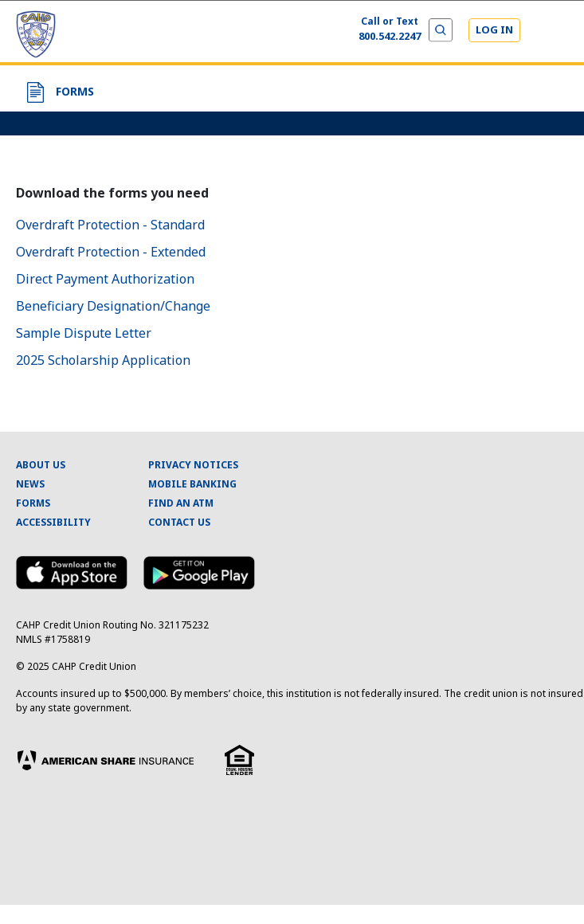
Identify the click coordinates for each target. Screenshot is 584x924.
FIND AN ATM (181, 503)
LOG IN (494, 29)
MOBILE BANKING (192, 484)
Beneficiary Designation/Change (113, 306)
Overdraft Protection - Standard (110, 225)
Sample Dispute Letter (84, 333)
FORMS (33, 503)
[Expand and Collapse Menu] (554, 32)
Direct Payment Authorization (105, 279)
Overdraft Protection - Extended (111, 252)
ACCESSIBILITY (53, 522)
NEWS (30, 484)
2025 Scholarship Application (103, 360)
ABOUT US (41, 465)
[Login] (494, 30)
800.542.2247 (390, 36)
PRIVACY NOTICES (193, 465)
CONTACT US (179, 522)
